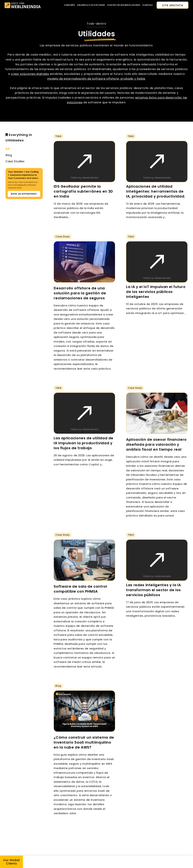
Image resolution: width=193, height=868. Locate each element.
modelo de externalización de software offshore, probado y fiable (96, 79)
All (8, 149)
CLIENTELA (148, 5)
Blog (9, 155)
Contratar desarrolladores (124, 5)
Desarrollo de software (91, 5)
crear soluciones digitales (30, 74)
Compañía (69, 5)
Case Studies (15, 161)
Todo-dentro (96, 24)
